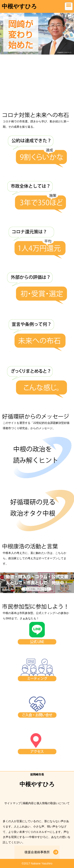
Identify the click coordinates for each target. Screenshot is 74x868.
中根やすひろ (19, 6)
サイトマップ (13, 803)
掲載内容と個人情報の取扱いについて (46, 803)
